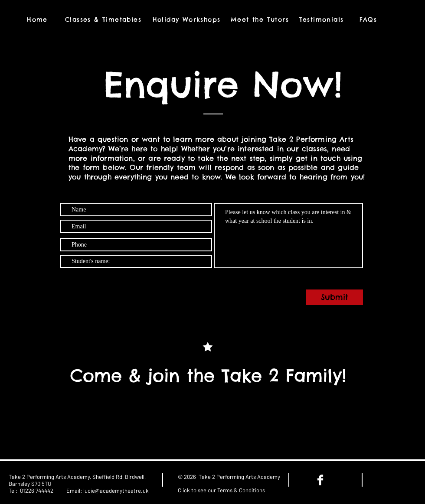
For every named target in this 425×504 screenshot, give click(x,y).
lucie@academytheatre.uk (116, 491)
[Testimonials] (322, 20)
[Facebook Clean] (320, 480)
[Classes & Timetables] (104, 20)
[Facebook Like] (396, 480)
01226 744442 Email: (52, 491)
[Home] (38, 20)
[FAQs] (369, 20)
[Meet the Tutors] (261, 20)
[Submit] (335, 297)
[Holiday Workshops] (187, 20)
